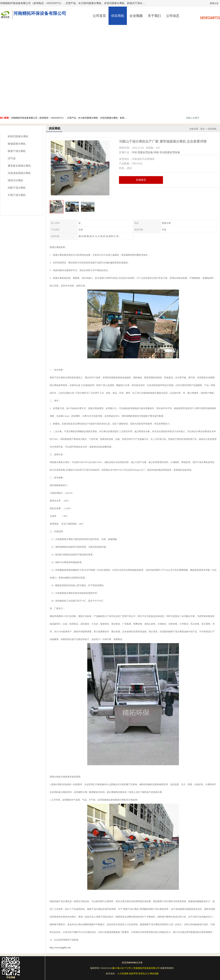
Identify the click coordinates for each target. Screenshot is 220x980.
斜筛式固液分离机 (18, 136)
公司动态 (173, 16)
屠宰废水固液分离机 (19, 166)
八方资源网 (123, 974)
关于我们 (154, 16)
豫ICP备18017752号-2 (123, 968)
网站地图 (154, 974)
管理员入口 (144, 974)
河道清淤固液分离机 (19, 173)
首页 (202, 129)
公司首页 (99, 16)
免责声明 (133, 974)
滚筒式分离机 (15, 180)
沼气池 (12, 158)
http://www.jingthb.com (60, 948)
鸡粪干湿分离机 (17, 188)
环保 (134, 152)
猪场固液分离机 (17, 144)
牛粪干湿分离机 (17, 195)
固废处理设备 (145, 152)
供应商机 (118, 16)
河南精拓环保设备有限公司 (146, 968)
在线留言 (141, 180)
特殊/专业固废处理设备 (167, 152)
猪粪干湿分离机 (17, 151)
